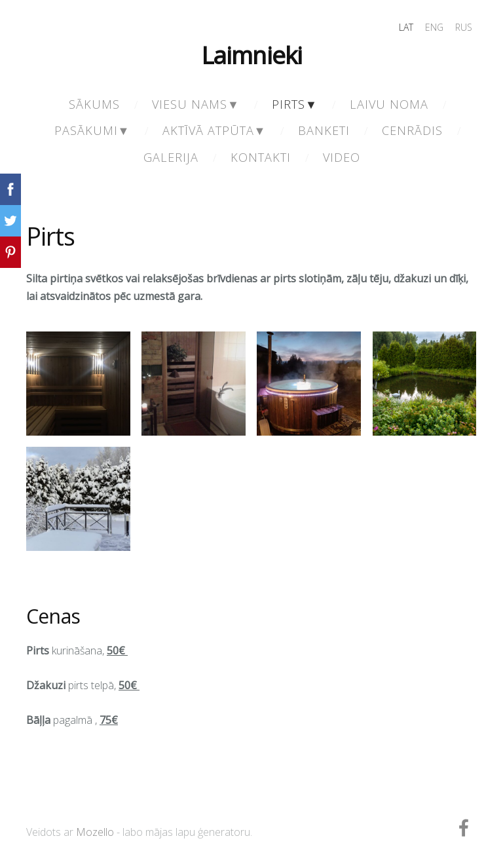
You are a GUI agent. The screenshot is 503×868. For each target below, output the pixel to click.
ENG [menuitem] (434, 27)
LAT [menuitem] (406, 27)
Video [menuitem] (342, 157)
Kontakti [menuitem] (261, 157)
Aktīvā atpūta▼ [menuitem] (214, 130)
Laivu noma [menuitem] (389, 104)
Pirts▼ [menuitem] (295, 104)
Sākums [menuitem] (94, 104)
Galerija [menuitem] (171, 157)
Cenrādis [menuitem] (412, 130)
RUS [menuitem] (464, 27)
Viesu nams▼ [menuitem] (196, 104)
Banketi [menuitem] (324, 130)
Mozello (95, 832)
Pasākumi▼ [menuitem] (92, 130)
